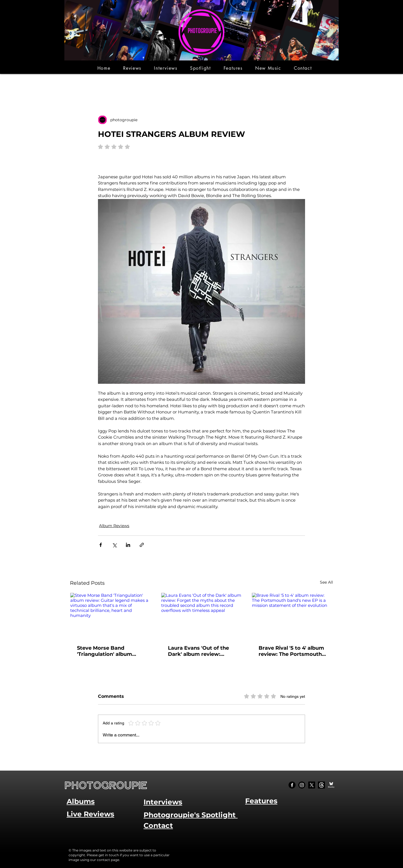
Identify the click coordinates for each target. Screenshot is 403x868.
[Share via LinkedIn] (128, 545)
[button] (132, 68)
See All (326, 582)
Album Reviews (114, 526)
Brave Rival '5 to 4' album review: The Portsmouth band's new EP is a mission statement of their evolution (291, 651)
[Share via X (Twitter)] (114, 545)
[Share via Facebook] (101, 545)
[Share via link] (142, 545)
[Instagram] (302, 785)
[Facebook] (292, 785)
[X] (312, 785)
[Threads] (321, 785)
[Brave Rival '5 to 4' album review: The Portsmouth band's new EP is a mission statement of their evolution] (292, 616)
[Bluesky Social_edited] (331, 785)
